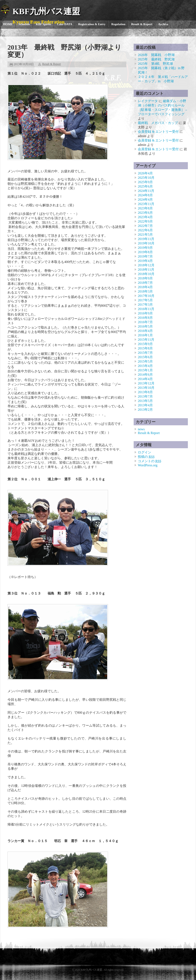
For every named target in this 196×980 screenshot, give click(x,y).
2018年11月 (146, 270)
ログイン (144, 452)
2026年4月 (145, 173)
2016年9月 (145, 313)
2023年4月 (145, 217)
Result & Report (142, 24)
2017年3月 (145, 305)
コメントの (150, 461)
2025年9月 (145, 182)
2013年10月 (146, 388)
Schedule (24, 24)
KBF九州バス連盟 (46, 11)
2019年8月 (145, 252)
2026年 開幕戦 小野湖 (156, 55)
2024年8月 (145, 195)
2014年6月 (145, 375)
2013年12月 (146, 383)
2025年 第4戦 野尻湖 (155, 64)
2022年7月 (145, 226)
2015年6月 (145, 357)
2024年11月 (146, 191)
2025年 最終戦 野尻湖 (156, 59)
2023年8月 (145, 208)
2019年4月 (145, 261)
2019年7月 (145, 256)
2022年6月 (145, 230)
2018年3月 (145, 291)
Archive (163, 24)
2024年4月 (145, 200)
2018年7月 (145, 283)
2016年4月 (145, 331)
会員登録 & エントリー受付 (158, 132)
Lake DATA (65, 24)
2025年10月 (146, 178)
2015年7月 (145, 353)
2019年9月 (145, 248)
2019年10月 (146, 243)
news (141, 429)
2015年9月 (145, 344)
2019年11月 (146, 239)
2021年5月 (145, 235)
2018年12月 (146, 265)
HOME (8, 24)
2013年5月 (145, 401)
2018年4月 (145, 287)
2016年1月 (145, 335)
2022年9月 (145, 221)
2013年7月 (145, 396)
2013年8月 (145, 392)
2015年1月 (145, 370)
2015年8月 (145, 348)
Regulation (118, 24)
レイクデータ (148, 101)
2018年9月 (145, 278)
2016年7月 (145, 322)
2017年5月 (145, 300)
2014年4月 (145, 379)
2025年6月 (145, 186)
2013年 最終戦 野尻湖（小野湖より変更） (64, 51)
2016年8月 (145, 318)
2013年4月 (145, 405)
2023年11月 (146, 204)
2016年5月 (145, 326)
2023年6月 (145, 213)
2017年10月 (146, 296)
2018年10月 (146, 274)
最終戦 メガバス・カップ (158, 123)
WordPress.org (148, 465)
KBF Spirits (43, 24)
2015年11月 (146, 340)
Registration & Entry (92, 24)
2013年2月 (145, 410)
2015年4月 (145, 366)
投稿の (146, 457)
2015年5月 (145, 361)
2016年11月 (146, 309)
